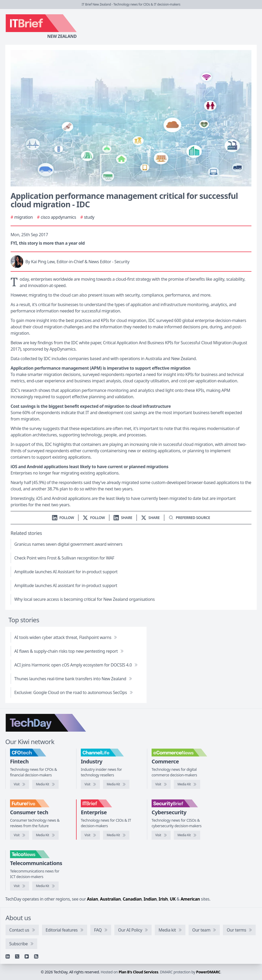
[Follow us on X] (94, 518)
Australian (110, 899)
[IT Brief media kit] (116, 835)
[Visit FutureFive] (20, 835)
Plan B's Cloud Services (138, 972)
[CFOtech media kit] (45, 784)
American (190, 899)
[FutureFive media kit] (45, 835)
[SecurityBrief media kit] (187, 835)
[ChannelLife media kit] (116, 784)
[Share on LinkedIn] (123, 518)
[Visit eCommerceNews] (161, 784)
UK (173, 899)
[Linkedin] (8, 956)
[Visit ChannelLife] (90, 784)
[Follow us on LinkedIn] (63, 518)
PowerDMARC (208, 972)
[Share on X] (150, 518)
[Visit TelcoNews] (20, 886)
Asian (92, 899)
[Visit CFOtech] (20, 784)
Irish (163, 899)
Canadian (132, 899)
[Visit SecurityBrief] (161, 835)
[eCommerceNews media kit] (187, 784)
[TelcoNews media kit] (45, 886)
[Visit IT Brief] (90, 835)
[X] (17, 956)
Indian (150, 899)
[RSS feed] (36, 956)
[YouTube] (27, 956)
